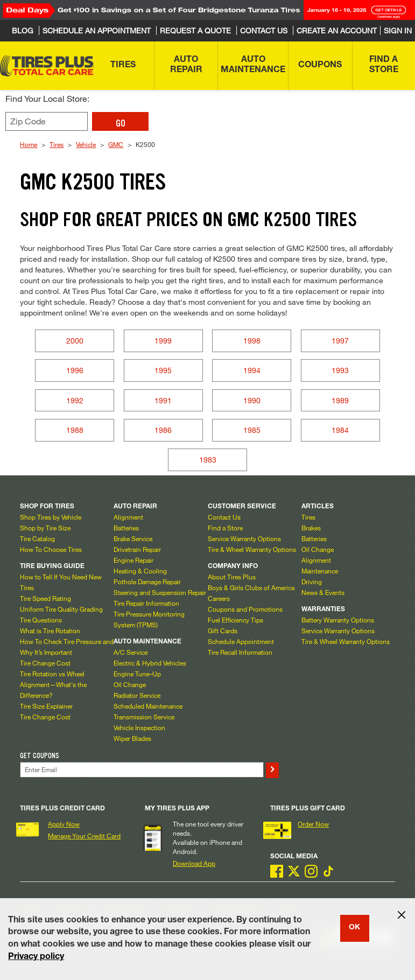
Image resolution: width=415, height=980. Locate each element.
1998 (252, 341)
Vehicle (86, 144)
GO (121, 123)
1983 (208, 460)
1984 (340, 430)
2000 (75, 341)
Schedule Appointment (241, 641)
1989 (340, 400)
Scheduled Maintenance (148, 706)
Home (29, 144)
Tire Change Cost (45, 663)
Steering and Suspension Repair (160, 592)
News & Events (323, 592)
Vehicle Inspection (139, 727)
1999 (163, 341)
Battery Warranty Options (338, 620)
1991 (163, 400)
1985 (252, 430)
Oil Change (130, 684)
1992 (75, 400)
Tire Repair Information (146, 603)
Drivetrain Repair (137, 549)
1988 (75, 430)
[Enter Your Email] (142, 770)
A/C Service (131, 652)
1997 (340, 341)
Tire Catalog (37, 538)
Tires (57, 144)
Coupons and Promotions (245, 609)
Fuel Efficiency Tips (235, 620)
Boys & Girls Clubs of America (251, 587)
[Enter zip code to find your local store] (47, 121)
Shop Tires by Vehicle (51, 517)
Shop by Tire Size (45, 528)
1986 (163, 430)
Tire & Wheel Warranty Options (252, 549)
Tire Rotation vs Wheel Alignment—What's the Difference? (53, 684)
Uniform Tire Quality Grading (61, 609)
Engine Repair (133, 560)
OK (354, 928)
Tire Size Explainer (46, 706)
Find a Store (225, 528)
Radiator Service (137, 695)
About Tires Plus (232, 577)
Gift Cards (223, 631)
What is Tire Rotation (50, 631)
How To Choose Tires (51, 549)
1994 (252, 370)
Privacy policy (36, 957)
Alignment (128, 517)
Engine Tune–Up (137, 674)
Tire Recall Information (240, 652)
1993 (340, 370)
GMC (116, 144)
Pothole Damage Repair (147, 582)
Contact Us (224, 517)
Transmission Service (144, 717)
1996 (75, 370)
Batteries (126, 528)
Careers (219, 598)
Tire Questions (41, 620)
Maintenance (320, 571)
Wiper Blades (132, 738)
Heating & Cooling (140, 571)
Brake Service (133, 538)
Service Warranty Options (244, 538)
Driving (312, 582)
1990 (252, 400)
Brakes (311, 528)
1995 (163, 370)
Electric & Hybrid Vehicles (150, 663)
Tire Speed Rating (45, 598)
